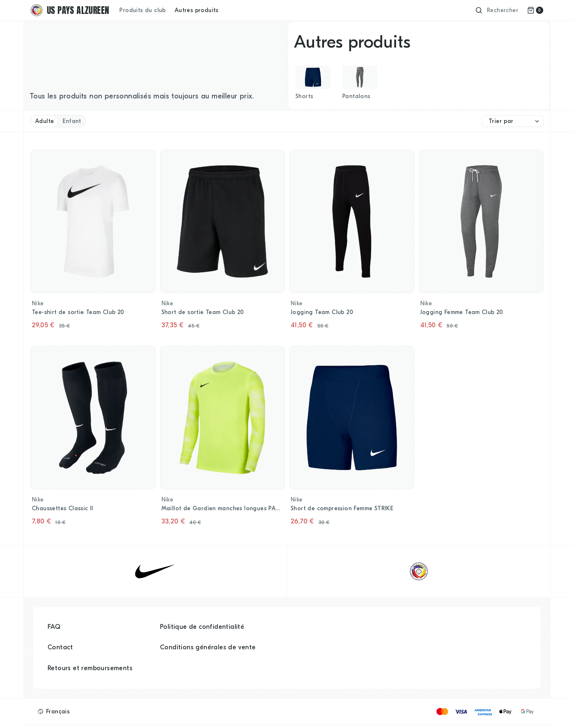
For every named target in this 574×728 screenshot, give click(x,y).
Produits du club (142, 10)
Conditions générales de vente (208, 647)
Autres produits (197, 10)
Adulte (44, 121)
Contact (60, 647)
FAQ (54, 627)
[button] (54, 712)
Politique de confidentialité (202, 627)
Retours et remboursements (90, 668)
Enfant (72, 121)
